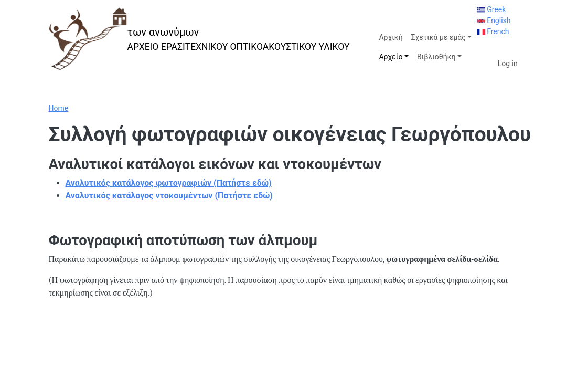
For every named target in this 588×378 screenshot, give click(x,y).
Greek (491, 9)
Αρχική (391, 37)
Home (59, 108)
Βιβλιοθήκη (436, 57)
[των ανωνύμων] (199, 39)
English (494, 20)
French (493, 31)
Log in (508, 64)
